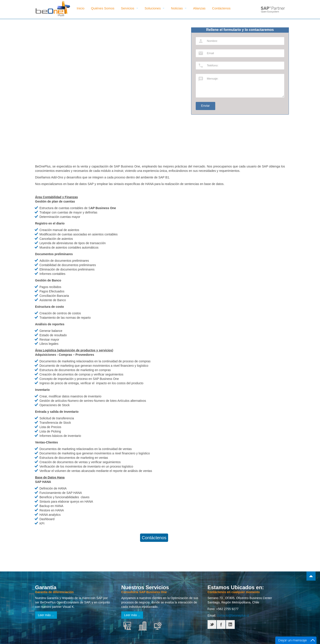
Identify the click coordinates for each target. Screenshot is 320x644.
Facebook (221, 624)
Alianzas (199, 8)
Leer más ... (46, 615)
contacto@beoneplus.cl (233, 616)
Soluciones (155, 8)
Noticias (179, 8)
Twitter (212, 624)
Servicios (130, 8)
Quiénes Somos (103, 8)
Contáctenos (221, 8)
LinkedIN (230, 624)
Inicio (81, 8)
